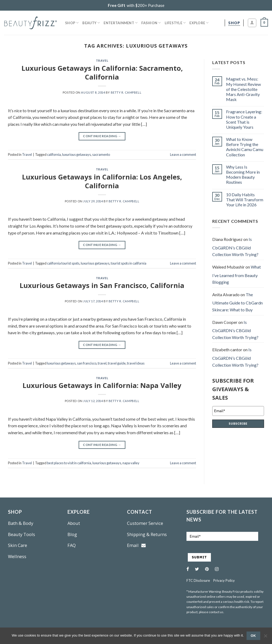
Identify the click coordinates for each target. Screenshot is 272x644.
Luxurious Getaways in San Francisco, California (102, 285)
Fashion (151, 23)
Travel (102, 60)
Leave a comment (183, 154)
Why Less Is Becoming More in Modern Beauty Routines (243, 175)
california (54, 154)
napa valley (131, 463)
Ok (253, 636)
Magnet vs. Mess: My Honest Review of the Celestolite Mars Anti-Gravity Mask (243, 89)
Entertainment (121, 23)
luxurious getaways (76, 154)
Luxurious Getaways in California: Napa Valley (102, 385)
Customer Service (145, 523)
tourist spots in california (129, 263)
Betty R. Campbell (126, 92)
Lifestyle (175, 23)
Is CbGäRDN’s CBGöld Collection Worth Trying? (235, 247)
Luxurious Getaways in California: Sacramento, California (102, 73)
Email (136, 545)
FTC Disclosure (198, 580)
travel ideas (136, 363)
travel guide (117, 363)
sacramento (101, 154)
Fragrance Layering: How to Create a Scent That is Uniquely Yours (244, 119)
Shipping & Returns (147, 534)
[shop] (234, 23)
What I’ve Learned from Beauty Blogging (237, 274)
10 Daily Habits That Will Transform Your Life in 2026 (245, 200)
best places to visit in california (69, 463)
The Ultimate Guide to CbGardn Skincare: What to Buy (237, 302)
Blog (72, 534)
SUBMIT (199, 557)
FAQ (72, 545)
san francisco (87, 363)
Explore (199, 23)
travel (102, 363)
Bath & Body (21, 523)
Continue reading (102, 136)
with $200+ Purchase (136, 5)
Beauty (91, 23)
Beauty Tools (22, 534)
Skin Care (18, 545)
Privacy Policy (224, 580)
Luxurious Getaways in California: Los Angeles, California (102, 181)
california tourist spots (63, 263)
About (74, 523)
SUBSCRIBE (238, 424)
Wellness (17, 556)
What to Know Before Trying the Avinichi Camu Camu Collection (245, 147)
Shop (72, 23)
